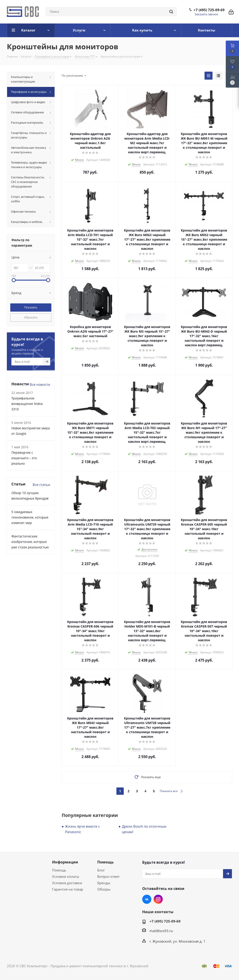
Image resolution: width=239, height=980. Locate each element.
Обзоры (104, 889)
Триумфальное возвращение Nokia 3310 (27, 404)
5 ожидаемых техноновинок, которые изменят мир (30, 517)
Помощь (59, 870)
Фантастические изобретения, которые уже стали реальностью (30, 542)
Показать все (169, 791)
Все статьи (41, 485)
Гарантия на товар (68, 889)
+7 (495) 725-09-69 (209, 10)
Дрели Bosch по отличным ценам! (144, 829)
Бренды (104, 883)
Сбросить (31, 317)
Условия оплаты (66, 876)
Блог (101, 870)
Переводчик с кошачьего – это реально (24, 458)
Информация (65, 862)
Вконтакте (147, 899)
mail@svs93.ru (161, 931)
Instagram (158, 899)
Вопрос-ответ (108, 876)
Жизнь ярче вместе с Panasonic (82, 829)
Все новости (40, 384)
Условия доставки (67, 883)
